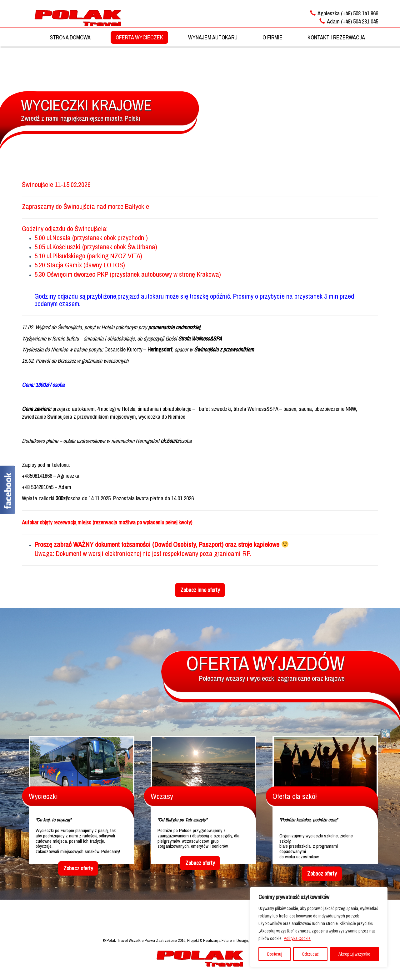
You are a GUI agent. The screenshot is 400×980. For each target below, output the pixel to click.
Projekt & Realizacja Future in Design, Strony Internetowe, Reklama (242, 940)
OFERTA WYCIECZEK (139, 37)
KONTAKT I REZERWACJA (336, 37)
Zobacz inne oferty (200, 590)
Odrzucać (310, 954)
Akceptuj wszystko (354, 954)
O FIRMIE (272, 37)
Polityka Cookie (297, 938)
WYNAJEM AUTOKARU (213, 37)
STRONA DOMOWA (70, 37)
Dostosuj (275, 954)
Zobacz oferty (78, 868)
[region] (319, 927)
